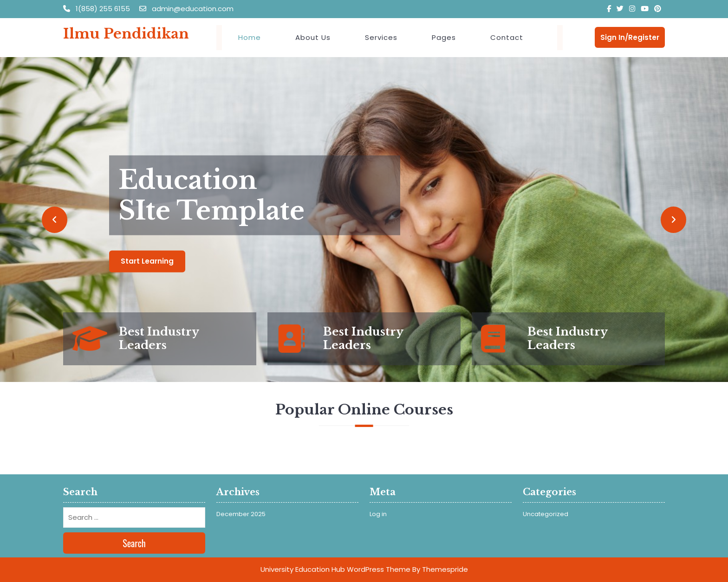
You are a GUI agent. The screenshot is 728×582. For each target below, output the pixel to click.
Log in (378, 514)
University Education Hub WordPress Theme (335, 569)
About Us (313, 37)
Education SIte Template (211, 195)
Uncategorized (546, 514)
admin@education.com (186, 9)
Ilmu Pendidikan (126, 34)
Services (381, 37)
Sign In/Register (630, 37)
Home (250, 37)
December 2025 (241, 514)
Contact (507, 37)
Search (134, 543)
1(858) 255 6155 (97, 9)
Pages (444, 37)
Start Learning (147, 261)
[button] (55, 220)
